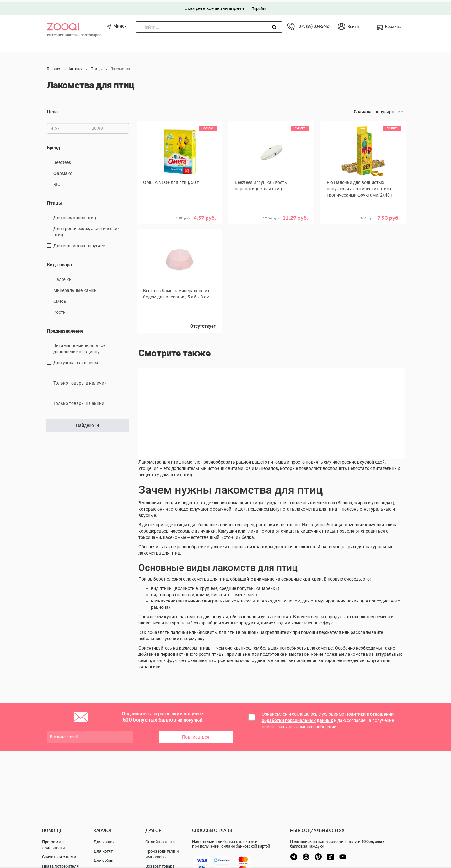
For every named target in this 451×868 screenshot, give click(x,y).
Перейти (259, 7)
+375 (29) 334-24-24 (314, 24)
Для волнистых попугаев (79, 244)
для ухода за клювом (76, 361)
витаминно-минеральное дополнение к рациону (79, 347)
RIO (57, 182)
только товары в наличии (80, 381)
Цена (52, 110)
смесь (60, 299)
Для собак (103, 860)
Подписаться (196, 735)
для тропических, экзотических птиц (86, 230)
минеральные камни (75, 288)
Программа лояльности (54, 845)
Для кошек (104, 842)
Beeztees (62, 160)
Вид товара (59, 263)
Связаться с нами (59, 857)
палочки (62, 277)
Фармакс (63, 171)
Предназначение (65, 329)
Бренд (53, 146)
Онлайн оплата (160, 842)
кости (59, 310)
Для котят (103, 851)
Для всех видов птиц (75, 216)
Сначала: (363, 110)
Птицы (54, 201)
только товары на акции (79, 402)
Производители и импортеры (162, 854)
